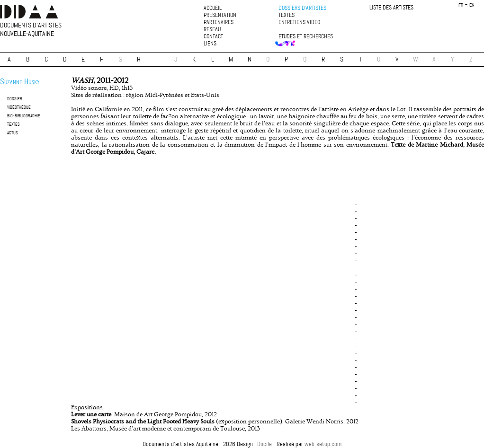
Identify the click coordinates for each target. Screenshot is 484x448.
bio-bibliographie (24, 115)
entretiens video (299, 22)
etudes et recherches (306, 37)
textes (287, 15)
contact (213, 37)
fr (461, 5)
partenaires (219, 22)
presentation (220, 15)
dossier (15, 98)
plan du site (242, 436)
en (472, 5)
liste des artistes (391, 8)
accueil (213, 8)
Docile (264, 444)
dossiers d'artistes (302, 8)
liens (210, 44)
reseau (212, 30)
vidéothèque (19, 107)
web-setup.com (323, 444)
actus (13, 132)
